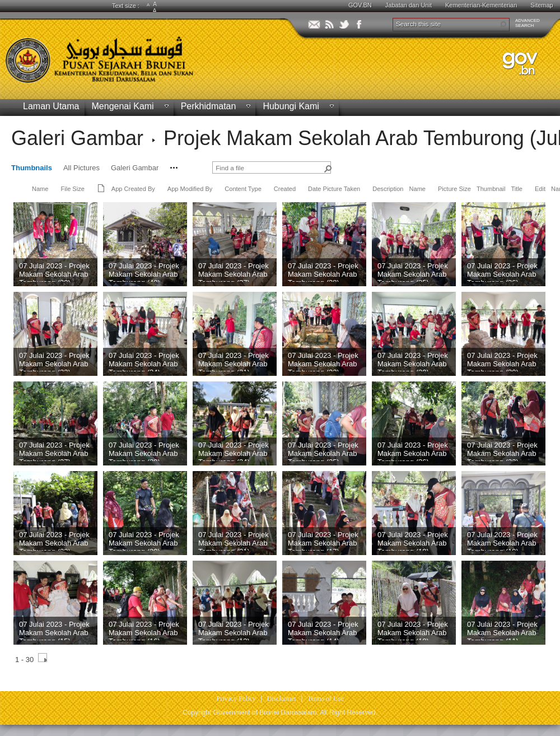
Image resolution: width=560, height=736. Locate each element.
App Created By (133, 189)
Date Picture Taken (334, 189)
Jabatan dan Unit (409, 5)
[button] (503, 25)
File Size (72, 189)
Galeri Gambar (77, 138)
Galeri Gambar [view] (135, 168)
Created (285, 189)
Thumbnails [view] (32, 168)
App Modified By (190, 189)
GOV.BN (360, 5)
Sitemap (542, 5)
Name (40, 189)
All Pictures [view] (81, 168)
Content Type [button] (243, 189)
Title (517, 189)
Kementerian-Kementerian (481, 5)
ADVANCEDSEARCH (528, 23)
